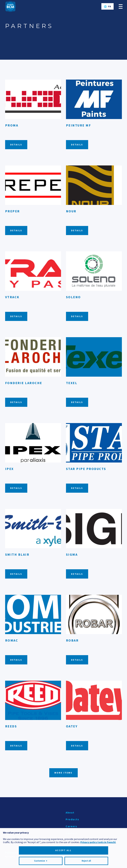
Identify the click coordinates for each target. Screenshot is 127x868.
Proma (12, 125)
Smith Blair (17, 554)
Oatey (72, 726)
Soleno (73, 297)
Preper (12, 211)
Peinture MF (79, 125)
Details (16, 145)
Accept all (63, 816)
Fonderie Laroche (24, 383)
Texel (72, 383)
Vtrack (12, 297)
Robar (72, 640)
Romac (12, 640)
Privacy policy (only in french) (98, 808)
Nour (71, 211)
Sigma (72, 554)
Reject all (86, 827)
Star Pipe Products (86, 469)
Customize (41, 827)
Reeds (11, 726)
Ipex (9, 469)
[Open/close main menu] (121, 6)
